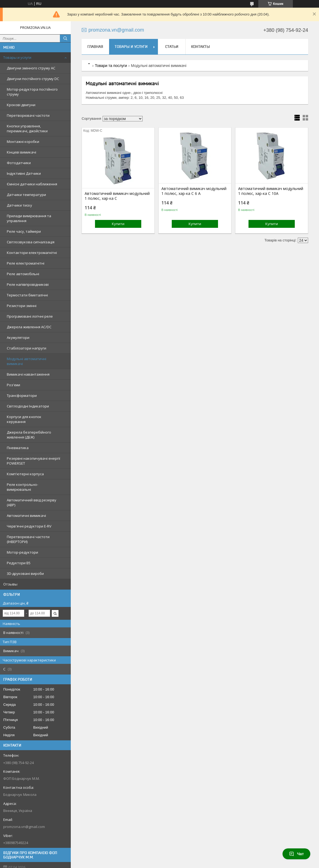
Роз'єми (13, 385)
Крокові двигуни (21, 105)
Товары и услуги (17, 57)
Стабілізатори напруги (27, 348)
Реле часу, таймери (24, 231)
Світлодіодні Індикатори (28, 406)
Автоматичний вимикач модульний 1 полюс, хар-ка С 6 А (194, 191)
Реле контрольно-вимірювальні (22, 487)
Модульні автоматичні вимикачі (27, 361)
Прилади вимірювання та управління (29, 218)
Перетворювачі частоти (28, 115)
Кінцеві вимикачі (22, 152)
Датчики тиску (19, 205)
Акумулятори (18, 338)
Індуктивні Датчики (24, 173)
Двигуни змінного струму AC (31, 68)
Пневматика (18, 448)
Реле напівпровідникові (28, 284)
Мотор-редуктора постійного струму (32, 92)
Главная (95, 47)
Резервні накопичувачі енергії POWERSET (33, 461)
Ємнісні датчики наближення (32, 184)
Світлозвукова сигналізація (31, 242)
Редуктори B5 (19, 563)
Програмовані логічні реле (30, 316)
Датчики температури (26, 195)
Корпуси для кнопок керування (24, 419)
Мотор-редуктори (22, 552)
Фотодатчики (19, 163)
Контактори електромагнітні (32, 253)
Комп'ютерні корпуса (25, 474)
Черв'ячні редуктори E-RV (29, 526)
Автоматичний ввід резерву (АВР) (32, 502)
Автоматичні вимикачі (26, 516)
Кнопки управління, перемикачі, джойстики (27, 128)
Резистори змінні (22, 306)
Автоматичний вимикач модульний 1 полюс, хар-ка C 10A (271, 191)
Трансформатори (22, 395)
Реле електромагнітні (26, 263)
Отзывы (10, 584)
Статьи (172, 47)
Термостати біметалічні (27, 295)
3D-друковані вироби (25, 573)
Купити (118, 224)
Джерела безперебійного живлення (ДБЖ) (29, 435)
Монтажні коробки (23, 142)
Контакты (200, 47)
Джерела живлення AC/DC (29, 327)
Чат (296, 854)
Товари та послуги (111, 66)
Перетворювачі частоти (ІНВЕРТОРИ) (28, 539)
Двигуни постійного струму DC (33, 79)
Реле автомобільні (23, 274)
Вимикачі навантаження (28, 374)
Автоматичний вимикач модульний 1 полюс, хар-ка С (117, 196)
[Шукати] (65, 38)
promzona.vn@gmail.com (24, 827)
